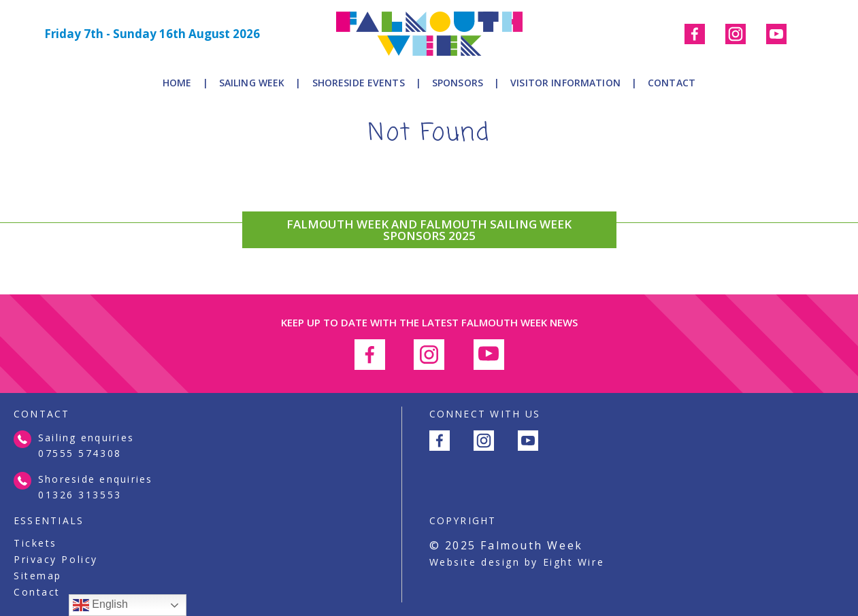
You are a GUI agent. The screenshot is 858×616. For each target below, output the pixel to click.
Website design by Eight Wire (517, 562)
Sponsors (458, 83)
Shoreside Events (359, 83)
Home (177, 83)
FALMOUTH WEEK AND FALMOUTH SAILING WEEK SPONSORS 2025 (429, 230)
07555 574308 (80, 453)
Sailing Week (252, 83)
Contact (672, 83)
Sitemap (38, 576)
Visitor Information (565, 83)
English (100, 605)
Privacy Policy (56, 560)
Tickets (35, 543)
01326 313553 (80, 495)
